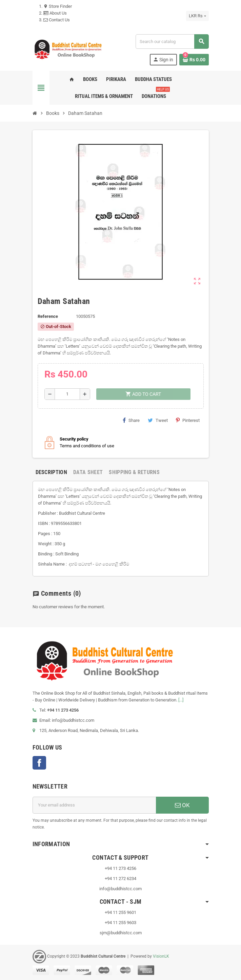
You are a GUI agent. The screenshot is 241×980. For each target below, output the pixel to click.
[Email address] (94, 805)
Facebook (39, 763)
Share (131, 420)
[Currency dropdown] (197, 16)
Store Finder (58, 6)
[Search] (172, 42)
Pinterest (188, 420)
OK (182, 805)
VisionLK (161, 956)
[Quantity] (67, 394)
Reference (48, 316)
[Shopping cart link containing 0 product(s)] (194, 60)
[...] (181, 700)
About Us (55, 13)
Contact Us (57, 20)
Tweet (158, 420)
